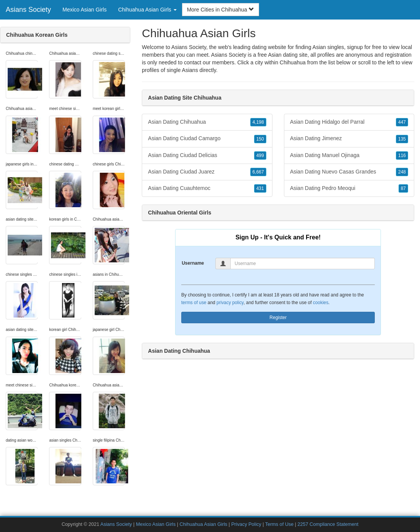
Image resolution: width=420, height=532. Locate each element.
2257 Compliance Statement (328, 524)
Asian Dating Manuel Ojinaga (349, 156)
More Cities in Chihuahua (221, 10)
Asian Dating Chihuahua (207, 122)
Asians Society (28, 10)
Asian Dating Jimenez (349, 139)
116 (402, 156)
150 (260, 139)
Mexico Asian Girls (84, 10)
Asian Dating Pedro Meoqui (349, 188)
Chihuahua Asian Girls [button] (147, 10)
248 (402, 172)
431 (260, 188)
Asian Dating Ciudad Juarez (207, 172)
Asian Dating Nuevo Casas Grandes (349, 172)
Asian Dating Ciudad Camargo (207, 139)
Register (278, 318)
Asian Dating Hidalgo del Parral (349, 122)
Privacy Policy (246, 524)
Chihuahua (293, 62)
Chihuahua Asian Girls (204, 524)
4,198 (258, 122)
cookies (321, 303)
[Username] (303, 264)
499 (260, 156)
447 (402, 122)
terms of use (194, 303)
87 (403, 188)
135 (402, 139)
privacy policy (230, 303)
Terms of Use (279, 524)
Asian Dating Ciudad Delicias (207, 156)
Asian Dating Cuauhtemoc (207, 188)
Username (193, 263)
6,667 (258, 172)
